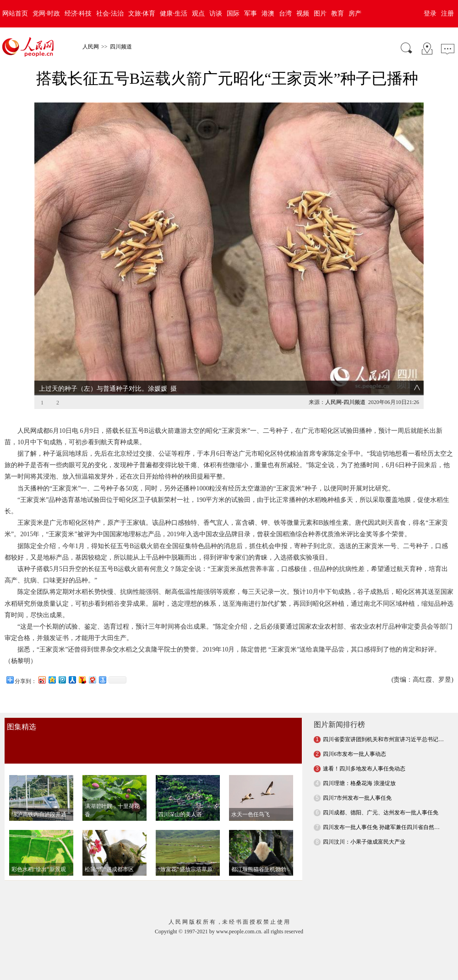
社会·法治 (110, 13)
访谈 (216, 13)
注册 (447, 13)
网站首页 (15, 13)
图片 (320, 13)
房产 (355, 13)
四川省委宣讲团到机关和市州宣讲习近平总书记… (383, 722)
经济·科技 (78, 13)
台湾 (285, 13)
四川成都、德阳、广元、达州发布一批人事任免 (381, 795)
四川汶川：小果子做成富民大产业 (364, 824)
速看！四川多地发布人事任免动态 (364, 751)
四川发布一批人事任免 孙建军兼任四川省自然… (381, 810)
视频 (303, 13)
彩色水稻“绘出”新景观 (39, 852)
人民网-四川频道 (345, 385)
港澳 (268, 13)
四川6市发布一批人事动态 (354, 737)
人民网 (91, 47)
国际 (233, 13)
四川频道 (121, 47)
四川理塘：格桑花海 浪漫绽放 (359, 766)
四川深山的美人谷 (180, 797)
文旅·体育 (142, 13)
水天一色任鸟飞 (251, 797)
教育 (338, 13)
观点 (198, 13)
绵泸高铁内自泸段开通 (39, 797)
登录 (430, 13)
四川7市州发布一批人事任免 (357, 781)
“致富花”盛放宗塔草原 (185, 852)
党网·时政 (46, 13)
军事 (251, 13)
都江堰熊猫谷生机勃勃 (259, 852)
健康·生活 (174, 13)
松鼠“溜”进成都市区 (109, 852)
